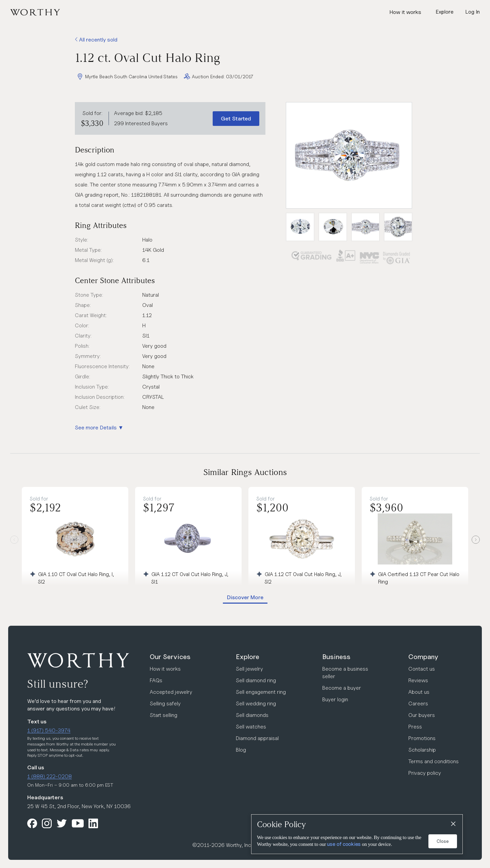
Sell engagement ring (261, 692)
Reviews (418, 680)
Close (443, 841)
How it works (405, 12)
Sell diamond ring (256, 680)
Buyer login (335, 699)
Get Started (236, 119)
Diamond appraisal (257, 738)
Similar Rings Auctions (245, 472)
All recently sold (96, 40)
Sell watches (251, 727)
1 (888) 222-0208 (50, 776)
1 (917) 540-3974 (49, 730)
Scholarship (422, 750)
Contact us (422, 669)
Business (336, 657)
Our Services (170, 657)
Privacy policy (425, 773)
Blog (241, 750)
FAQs (156, 680)
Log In (472, 12)
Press (415, 727)
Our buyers (422, 715)
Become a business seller (345, 673)
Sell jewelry (249, 669)
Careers (418, 703)
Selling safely (165, 703)
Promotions (422, 738)
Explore (248, 657)
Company (423, 657)
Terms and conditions (434, 761)
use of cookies (344, 844)
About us (419, 692)
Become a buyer (342, 688)
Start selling (164, 715)
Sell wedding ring (256, 703)
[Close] (453, 824)
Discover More (245, 597)
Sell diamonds (252, 715)
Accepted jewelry (171, 692)
